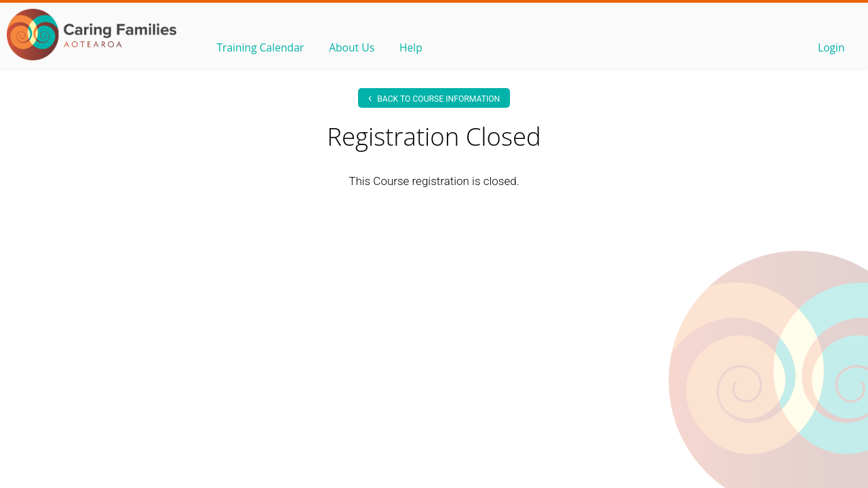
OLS (92, 35)
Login (831, 48)
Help (414, 48)
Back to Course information (434, 97)
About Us (354, 48)
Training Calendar (261, 48)
